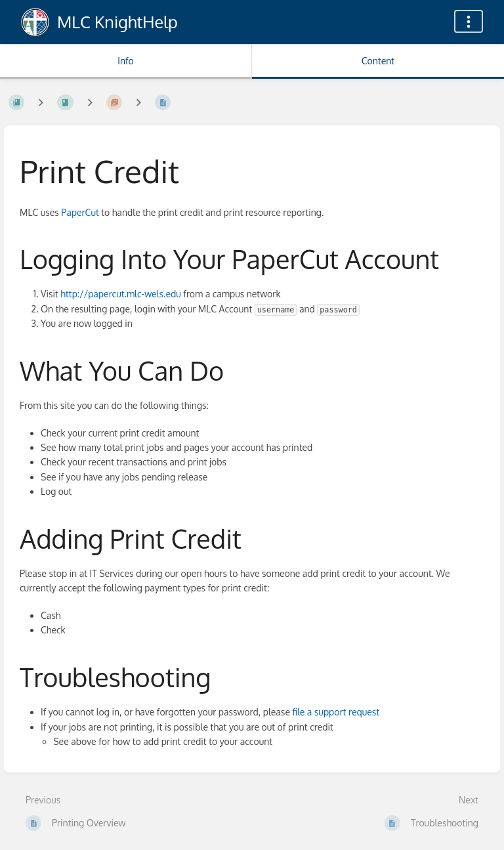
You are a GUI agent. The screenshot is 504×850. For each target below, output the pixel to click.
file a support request (336, 712)
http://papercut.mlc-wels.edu (121, 294)
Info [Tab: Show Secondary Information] (126, 61)
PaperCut (80, 212)
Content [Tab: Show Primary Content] (378, 61)
